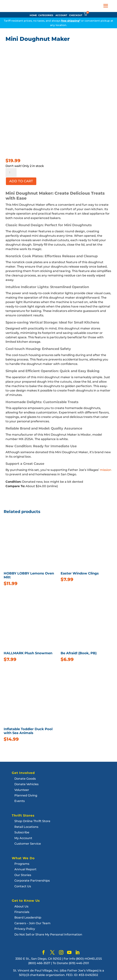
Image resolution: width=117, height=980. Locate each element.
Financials (22, 912)
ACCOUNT (61, 15)
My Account (23, 838)
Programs (22, 864)
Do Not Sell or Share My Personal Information (48, 934)
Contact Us (23, 886)
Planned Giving (26, 795)
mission (106, 470)
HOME (33, 15)
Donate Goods (25, 779)
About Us (21, 906)
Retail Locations (26, 827)
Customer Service (28, 844)
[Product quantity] (11, 173)
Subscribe (22, 832)
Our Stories (23, 875)
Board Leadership (28, 917)
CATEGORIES (46, 15)
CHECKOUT (76, 15)
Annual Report (25, 869)
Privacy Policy (25, 929)
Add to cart (21, 181)
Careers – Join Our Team (32, 923)
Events (20, 801)
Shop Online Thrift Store (32, 821)
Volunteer (22, 790)
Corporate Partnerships (32, 881)
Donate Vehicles (26, 784)
